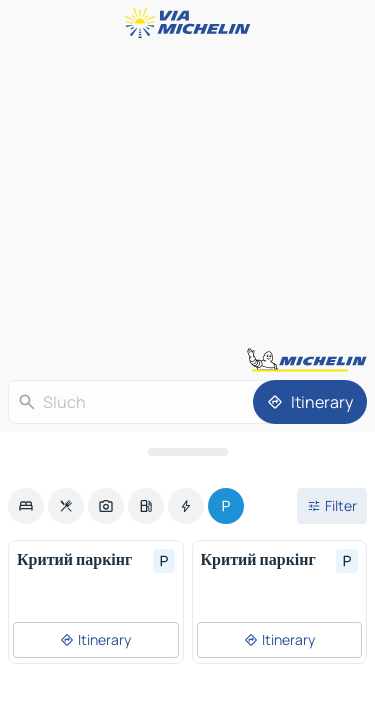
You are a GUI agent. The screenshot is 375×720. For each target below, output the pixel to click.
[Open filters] (332, 506)
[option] (26, 506)
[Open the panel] (187, 452)
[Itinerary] (310, 402)
